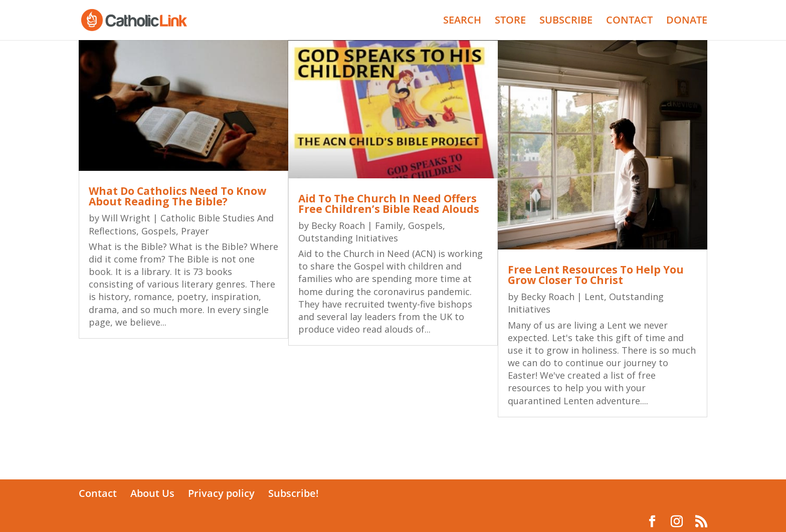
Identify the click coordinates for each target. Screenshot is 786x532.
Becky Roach (338, 225)
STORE (510, 22)
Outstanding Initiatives (348, 238)
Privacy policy (221, 493)
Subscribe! (293, 493)
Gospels (159, 231)
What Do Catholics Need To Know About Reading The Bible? (177, 196)
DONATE (687, 22)
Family (389, 225)
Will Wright (126, 218)
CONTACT (629, 22)
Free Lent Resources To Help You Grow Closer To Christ (596, 275)
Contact (98, 493)
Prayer (195, 231)
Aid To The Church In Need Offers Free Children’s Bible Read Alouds (389, 204)
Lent (594, 297)
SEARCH (462, 22)
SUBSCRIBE (566, 22)
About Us (152, 493)
